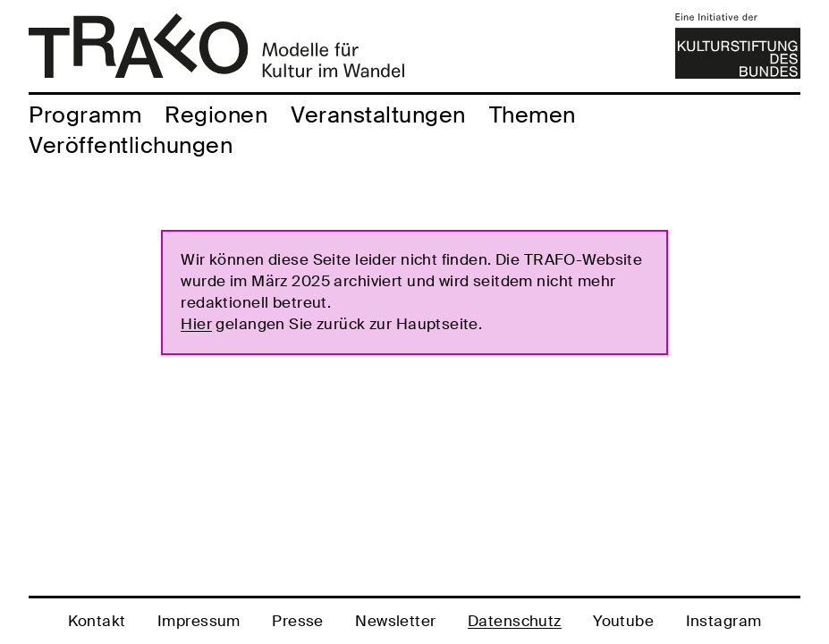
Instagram (724, 621)
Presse (298, 621)
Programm (85, 115)
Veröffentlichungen (131, 145)
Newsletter (395, 621)
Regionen (216, 115)
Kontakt (97, 621)
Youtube (623, 621)
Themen (533, 115)
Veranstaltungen (378, 115)
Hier (196, 324)
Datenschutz (515, 621)
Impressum (199, 621)
